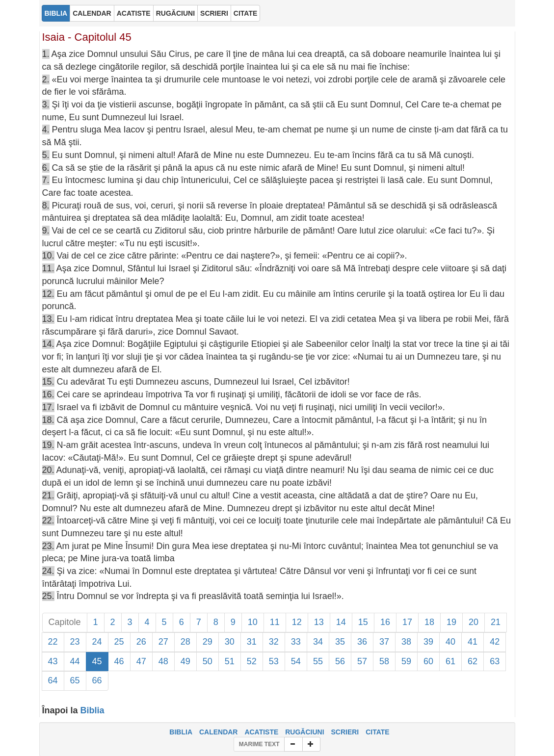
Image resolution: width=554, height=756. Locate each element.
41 (473, 642)
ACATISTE (261, 732)
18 (429, 622)
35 (340, 642)
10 (253, 622)
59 (406, 661)
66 (97, 680)
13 (319, 622)
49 (185, 661)
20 (474, 622)
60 (428, 661)
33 (296, 642)
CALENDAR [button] (92, 13)
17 (407, 622)
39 (428, 642)
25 (119, 642)
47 (141, 661)
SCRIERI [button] (214, 13)
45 (97, 661)
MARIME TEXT (259, 744)
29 (208, 642)
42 (495, 642)
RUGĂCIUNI (304, 732)
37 (384, 642)
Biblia (92, 710)
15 (363, 622)
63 (495, 661)
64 (53, 680)
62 (473, 661)
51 (230, 661)
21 (496, 622)
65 (75, 680)
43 (53, 661)
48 (163, 661)
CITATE (377, 732)
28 (185, 642)
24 (97, 642)
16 (385, 622)
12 (297, 622)
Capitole (65, 622)
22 (53, 642)
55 (318, 661)
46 (119, 661)
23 (75, 642)
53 (274, 661)
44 (75, 661)
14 (341, 622)
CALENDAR (219, 732)
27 (163, 642)
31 (252, 642)
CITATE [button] (245, 13)
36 (362, 642)
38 (406, 642)
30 (230, 642)
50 (208, 661)
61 (450, 661)
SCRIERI (345, 732)
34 (318, 642)
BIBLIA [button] (56, 13)
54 (296, 661)
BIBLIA (181, 732)
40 (450, 642)
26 (141, 642)
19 (451, 622)
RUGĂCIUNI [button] (175, 13)
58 (384, 661)
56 (340, 661)
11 (275, 622)
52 (252, 661)
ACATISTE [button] (134, 13)
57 (362, 661)
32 (274, 642)
